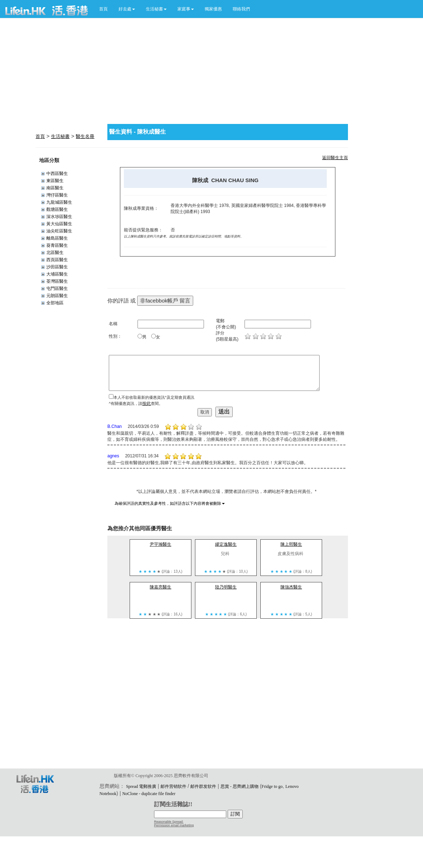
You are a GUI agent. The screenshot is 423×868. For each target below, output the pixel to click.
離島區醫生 (57, 238)
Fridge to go (272, 786)
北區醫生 (55, 253)
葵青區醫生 (57, 245)
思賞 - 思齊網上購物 (240, 786)
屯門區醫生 (57, 288)
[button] (127, 9)
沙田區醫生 (57, 267)
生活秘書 (60, 136)
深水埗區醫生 (59, 217)
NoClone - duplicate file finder (149, 794)
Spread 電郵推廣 (141, 786)
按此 (147, 403)
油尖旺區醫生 (59, 231)
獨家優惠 (213, 9)
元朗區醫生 (57, 296)
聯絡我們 (241, 9)
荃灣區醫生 (57, 281)
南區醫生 (55, 188)
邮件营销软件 (173, 786)
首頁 (103, 9)
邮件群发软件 (203, 786)
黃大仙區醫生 (59, 224)
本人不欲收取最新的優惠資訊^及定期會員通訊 (154, 397)
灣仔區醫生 (57, 195)
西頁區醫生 (57, 260)
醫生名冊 (85, 136)
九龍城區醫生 (59, 202)
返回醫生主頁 (335, 158)
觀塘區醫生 (57, 209)
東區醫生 (55, 181)
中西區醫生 (57, 174)
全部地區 (55, 303)
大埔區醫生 (57, 274)
